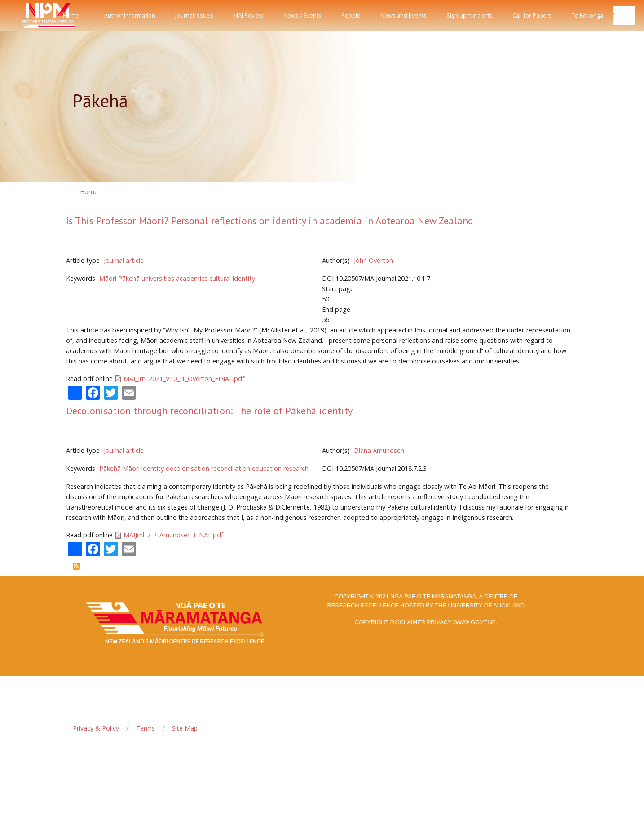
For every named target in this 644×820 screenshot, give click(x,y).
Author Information (130, 15)
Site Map (185, 728)
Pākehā (129, 278)
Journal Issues (194, 15)
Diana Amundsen (379, 450)
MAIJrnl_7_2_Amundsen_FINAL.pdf (173, 535)
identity (153, 468)
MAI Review (248, 15)
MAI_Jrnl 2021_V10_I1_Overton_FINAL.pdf (184, 379)
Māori (108, 278)
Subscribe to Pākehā (76, 566)
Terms (146, 728)
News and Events (404, 15)
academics (192, 278)
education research (280, 468)
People (351, 15)
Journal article (124, 260)
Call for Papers (532, 15)
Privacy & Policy (96, 728)
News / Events (302, 15)
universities (158, 278)
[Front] (27, 15)
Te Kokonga (587, 15)
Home (71, 15)
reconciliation (231, 468)
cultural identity (232, 278)
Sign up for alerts (470, 15)
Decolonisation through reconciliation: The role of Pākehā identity (209, 411)
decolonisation (187, 468)
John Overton (373, 260)
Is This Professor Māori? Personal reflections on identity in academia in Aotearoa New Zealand (270, 221)
